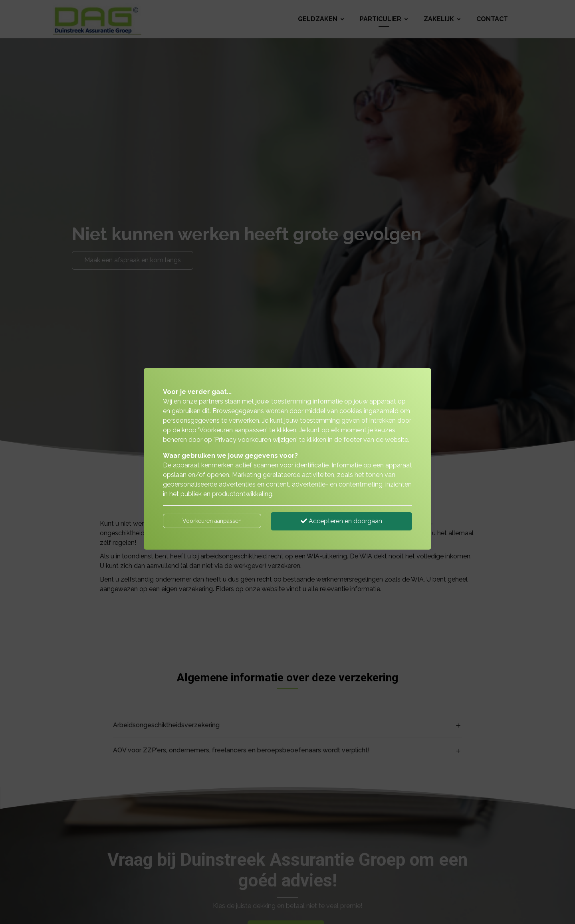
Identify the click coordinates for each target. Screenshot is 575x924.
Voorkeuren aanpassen (212, 521)
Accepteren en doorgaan (341, 521)
